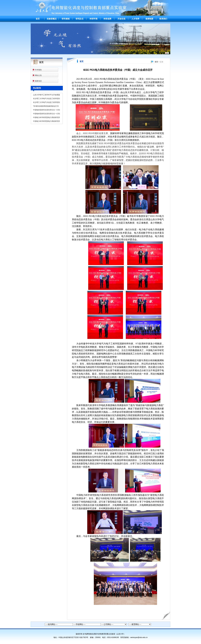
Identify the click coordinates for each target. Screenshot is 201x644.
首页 (38, 19)
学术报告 (38, 70)
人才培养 (135, 19)
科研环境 (94, 19)
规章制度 (149, 19)
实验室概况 (52, 19)
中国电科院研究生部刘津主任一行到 (46, 110)
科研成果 (107, 19)
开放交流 (121, 19)
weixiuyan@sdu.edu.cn (139, 637)
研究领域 (66, 19)
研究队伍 (80, 19)
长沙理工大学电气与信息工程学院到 (46, 99)
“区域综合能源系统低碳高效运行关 (46, 106)
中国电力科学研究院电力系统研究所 (46, 117)
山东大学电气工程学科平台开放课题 (46, 95)
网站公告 (38, 75)
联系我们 (163, 19)
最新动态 (38, 81)
